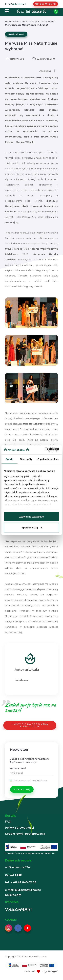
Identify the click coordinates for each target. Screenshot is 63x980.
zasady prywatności (34, 780)
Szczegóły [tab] (26, 459)
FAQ (8, 822)
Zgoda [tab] (9, 459)
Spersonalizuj (32, 528)
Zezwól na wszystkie (32, 516)
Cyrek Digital (51, 971)
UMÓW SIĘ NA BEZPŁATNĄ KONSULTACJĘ (30, 725)
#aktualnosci (16, 34)
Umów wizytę (46, 4)
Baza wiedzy (30, 21)
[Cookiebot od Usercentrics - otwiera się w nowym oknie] (45, 450)
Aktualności (47, 21)
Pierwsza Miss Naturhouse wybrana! (26, 25)
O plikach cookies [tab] (48, 459)
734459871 (15, 4)
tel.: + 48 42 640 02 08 (21, 882)
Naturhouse (12, 21)
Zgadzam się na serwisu (30, 780)
